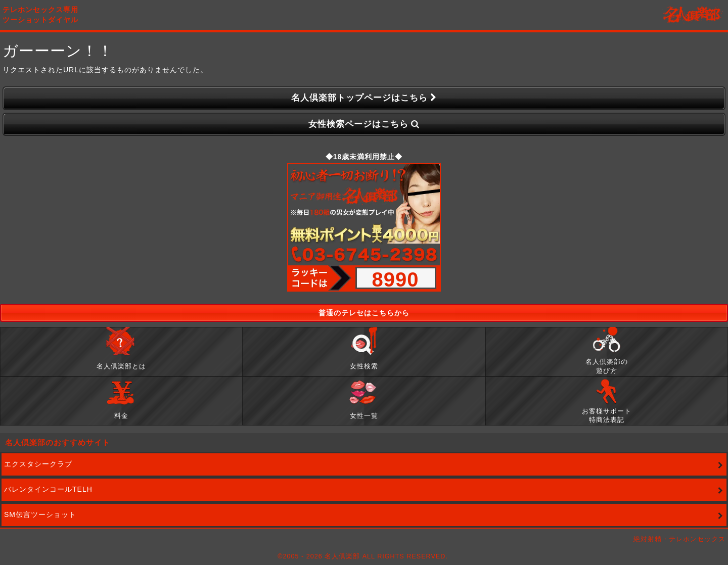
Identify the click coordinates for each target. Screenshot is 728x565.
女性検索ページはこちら (364, 125)
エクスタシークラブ (38, 464)
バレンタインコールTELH (48, 489)
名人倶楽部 (693, 15)
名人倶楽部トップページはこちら (364, 98)
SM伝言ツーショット (40, 514)
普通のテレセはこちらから (364, 313)
